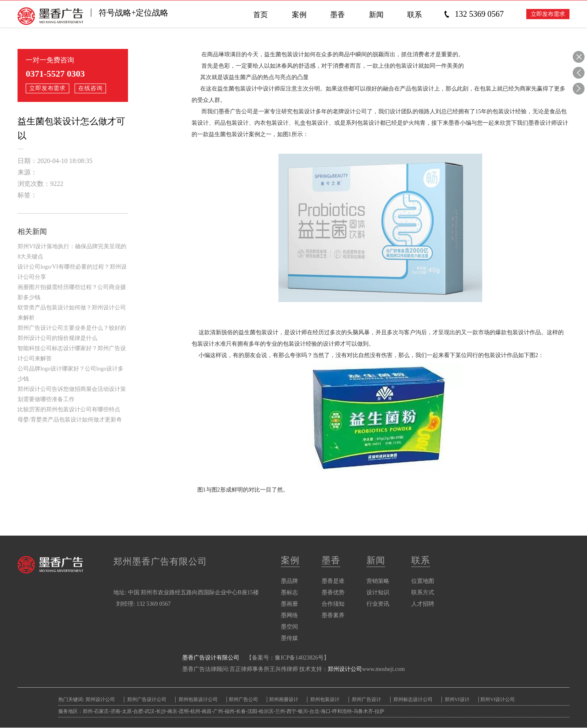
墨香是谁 (333, 581)
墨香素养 (333, 616)
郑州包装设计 (325, 700)
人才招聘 (423, 604)
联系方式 (423, 593)
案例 (290, 561)
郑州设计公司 (345, 670)
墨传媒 (289, 639)
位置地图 (423, 581)
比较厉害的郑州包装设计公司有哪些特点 (69, 409)
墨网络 (289, 616)
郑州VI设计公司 (500, 700)
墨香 (331, 561)
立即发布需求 (548, 14)
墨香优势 (333, 593)
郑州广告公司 (244, 700)
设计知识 (378, 593)
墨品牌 (289, 581)
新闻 (376, 561)
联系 (421, 561)
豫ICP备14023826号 (299, 658)
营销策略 (378, 581)
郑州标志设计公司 (414, 700)
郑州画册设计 (285, 700)
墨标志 (289, 593)
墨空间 (289, 627)
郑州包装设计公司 (198, 700)
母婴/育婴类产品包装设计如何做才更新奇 (70, 420)
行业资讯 (378, 604)
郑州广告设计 (367, 700)
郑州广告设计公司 (147, 700)
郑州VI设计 (460, 700)
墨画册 (289, 604)
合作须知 (333, 604)
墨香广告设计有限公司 (211, 658)
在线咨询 (91, 88)
